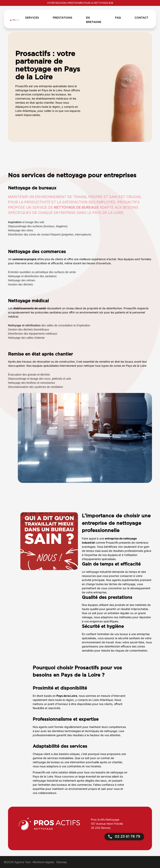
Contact (141, 18)
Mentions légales (43, 862)
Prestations (62, 18)
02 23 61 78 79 (124, 837)
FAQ (118, 18)
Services (32, 18)
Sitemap (61, 862)
